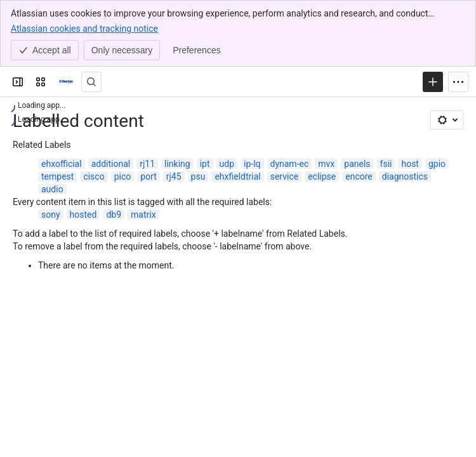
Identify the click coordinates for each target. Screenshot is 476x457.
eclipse (322, 176)
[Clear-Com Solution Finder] (66, 82)
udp (227, 164)
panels (357, 164)
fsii (386, 164)
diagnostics (405, 176)
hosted (83, 215)
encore (359, 176)
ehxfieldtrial (237, 176)
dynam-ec (290, 164)
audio (52, 189)
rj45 (174, 176)
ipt (205, 164)
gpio (437, 164)
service (284, 176)
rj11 (147, 164)
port (149, 176)
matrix (143, 215)
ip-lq (252, 164)
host (410, 164)
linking (177, 164)
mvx (326, 164)
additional (111, 164)
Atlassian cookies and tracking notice (84, 28)
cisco (94, 176)
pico (123, 176)
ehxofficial (62, 164)
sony (51, 215)
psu (198, 176)
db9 (114, 215)
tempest (57, 176)
